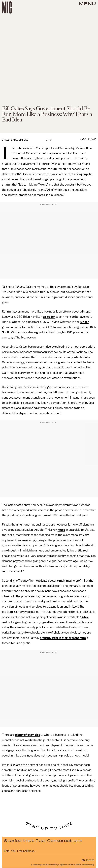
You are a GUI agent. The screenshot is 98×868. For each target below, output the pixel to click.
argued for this (43, 332)
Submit (88, 860)
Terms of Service (75, 865)
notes (61, 530)
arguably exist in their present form (63, 638)
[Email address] (49, 850)
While (85, 617)
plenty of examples (28, 735)
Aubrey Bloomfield (17, 140)
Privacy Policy (89, 865)
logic (48, 387)
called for (49, 317)
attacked (14, 179)
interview (23, 148)
